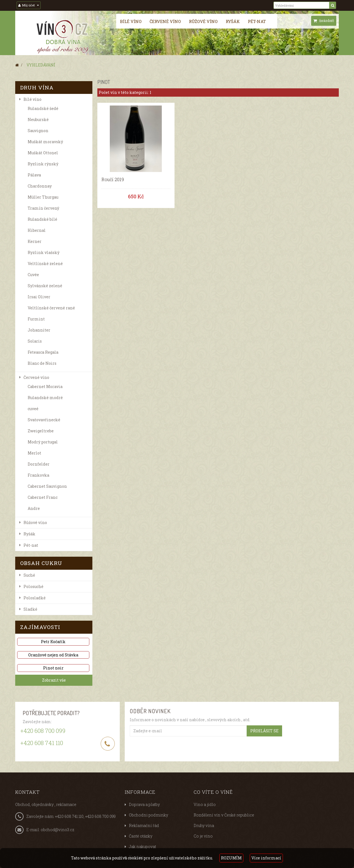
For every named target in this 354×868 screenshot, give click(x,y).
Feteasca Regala (43, 352)
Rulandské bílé (42, 219)
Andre (34, 508)
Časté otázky (141, 836)
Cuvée (33, 275)
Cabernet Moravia (45, 387)
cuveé (33, 409)
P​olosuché (33, 586)
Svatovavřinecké (44, 420)
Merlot (34, 453)
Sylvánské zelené (45, 286)
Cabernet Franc (43, 497)
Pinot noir (53, 668)
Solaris (35, 341)
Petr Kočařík (53, 642)
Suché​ (29, 575)
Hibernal (37, 230)
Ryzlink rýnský (43, 164)
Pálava (34, 175)
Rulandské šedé (43, 108)
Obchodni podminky (149, 815)
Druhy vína (204, 825)
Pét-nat (257, 21)
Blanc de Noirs (42, 363)
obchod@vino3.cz (58, 830)
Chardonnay (40, 186)
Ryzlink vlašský (44, 252)
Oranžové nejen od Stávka (53, 655)
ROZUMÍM (231, 858)
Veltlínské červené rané (51, 308)
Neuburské (38, 120)
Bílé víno (131, 21)
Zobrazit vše (54, 680)
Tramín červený (43, 208)
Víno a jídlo (205, 804)
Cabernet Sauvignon (47, 486)
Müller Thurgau (43, 197)
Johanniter (39, 330)
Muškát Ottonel (43, 153)
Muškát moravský (45, 142)
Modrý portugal (43, 442)
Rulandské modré (45, 398)
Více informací (266, 858)
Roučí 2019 (113, 179)
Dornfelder (39, 464)
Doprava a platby (144, 804)
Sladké (30, 609)
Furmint (36, 319)
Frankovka (38, 475)
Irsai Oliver (39, 297)
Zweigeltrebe (41, 431)
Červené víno (165, 21)
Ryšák (233, 21)
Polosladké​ (35, 598)
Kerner (35, 241)
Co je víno (203, 836)
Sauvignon (38, 131)
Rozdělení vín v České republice (224, 815)
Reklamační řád (144, 825)
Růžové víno (203, 21)
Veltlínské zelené (45, 264)
